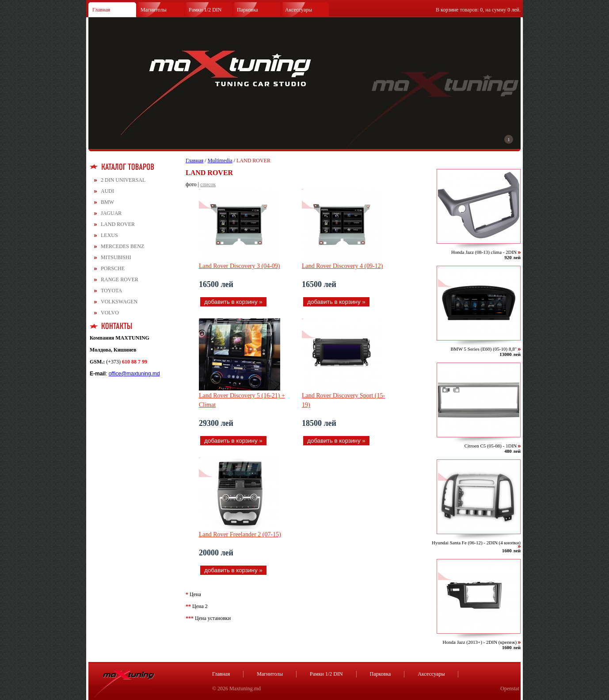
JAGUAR (111, 213)
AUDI (107, 191)
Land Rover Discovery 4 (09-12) (343, 266)
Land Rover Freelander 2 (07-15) (240, 534)
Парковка (247, 10)
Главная (101, 10)
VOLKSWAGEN (119, 302)
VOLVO (110, 313)
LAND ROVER (118, 224)
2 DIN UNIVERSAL (123, 180)
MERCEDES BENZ (122, 246)
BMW (107, 202)
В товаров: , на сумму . (478, 10)
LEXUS (109, 235)
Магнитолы (154, 10)
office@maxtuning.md (134, 374)
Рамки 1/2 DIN (205, 10)
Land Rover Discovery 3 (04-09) (240, 266)
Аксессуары (299, 10)
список (208, 184)
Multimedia (220, 161)
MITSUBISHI (116, 257)
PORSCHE (113, 268)
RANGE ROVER (120, 279)
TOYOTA (111, 291)
